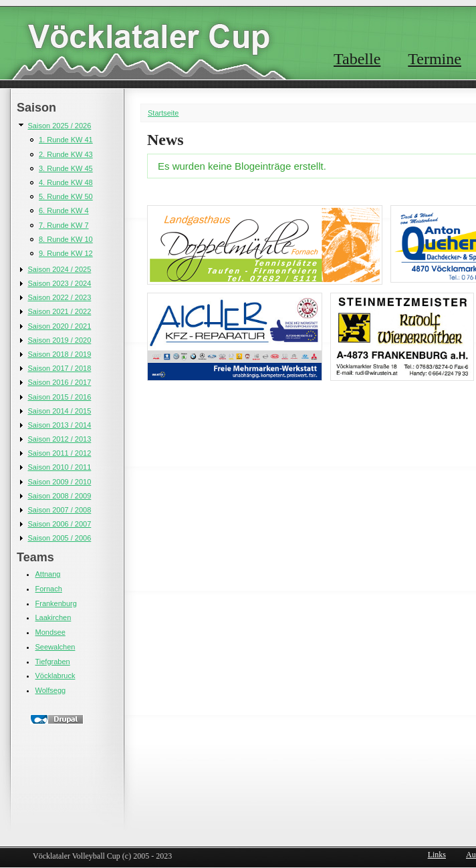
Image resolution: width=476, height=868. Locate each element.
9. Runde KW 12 (66, 253)
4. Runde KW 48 (66, 182)
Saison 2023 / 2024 (60, 283)
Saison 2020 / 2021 (60, 326)
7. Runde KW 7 (64, 225)
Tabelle (357, 59)
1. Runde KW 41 (66, 140)
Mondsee (50, 632)
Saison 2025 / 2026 (60, 126)
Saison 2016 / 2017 (60, 382)
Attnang (48, 574)
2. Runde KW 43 (66, 154)
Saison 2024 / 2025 (60, 269)
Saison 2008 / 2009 (60, 496)
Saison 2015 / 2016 (60, 397)
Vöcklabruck (55, 676)
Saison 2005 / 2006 (60, 538)
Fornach (49, 589)
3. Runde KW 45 (66, 168)
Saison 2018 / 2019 (60, 354)
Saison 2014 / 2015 (60, 411)
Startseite (163, 113)
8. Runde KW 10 (66, 239)
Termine (435, 59)
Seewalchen (55, 647)
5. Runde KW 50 (66, 196)
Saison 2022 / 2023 (60, 297)
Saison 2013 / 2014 (60, 425)
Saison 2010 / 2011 (60, 467)
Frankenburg (56, 603)
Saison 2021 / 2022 (60, 311)
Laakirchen (53, 617)
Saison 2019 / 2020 (60, 340)
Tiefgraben (53, 662)
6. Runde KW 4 (64, 210)
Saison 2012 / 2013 (60, 439)
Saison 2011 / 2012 (60, 453)
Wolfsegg (51, 690)
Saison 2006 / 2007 (60, 524)
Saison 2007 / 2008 (60, 510)
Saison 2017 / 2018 (60, 368)
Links (437, 855)
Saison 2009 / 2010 (60, 482)
